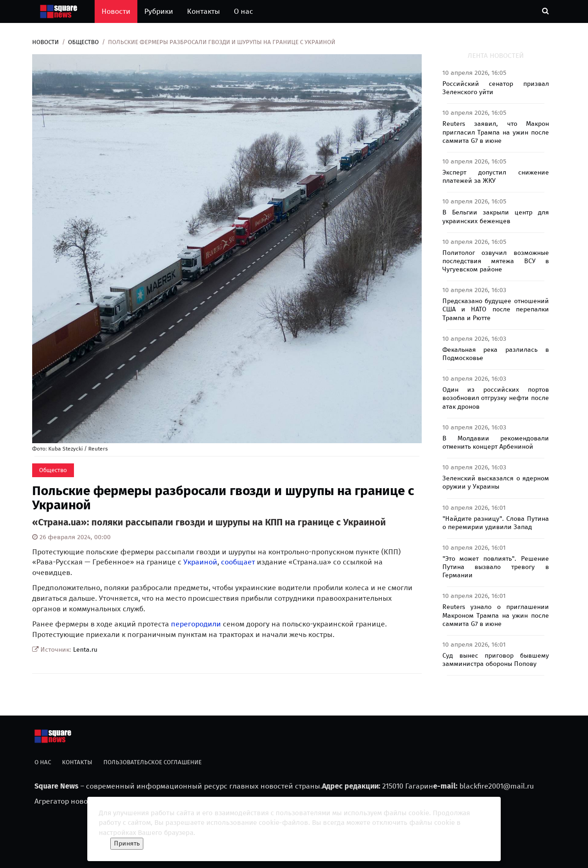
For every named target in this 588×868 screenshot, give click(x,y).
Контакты (204, 11)
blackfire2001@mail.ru (497, 786)
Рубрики (159, 11)
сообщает (238, 562)
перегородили (196, 624)
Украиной (200, 562)
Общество (83, 42)
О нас (243, 11)
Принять (127, 843)
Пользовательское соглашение (153, 762)
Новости (116, 11)
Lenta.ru (85, 650)
